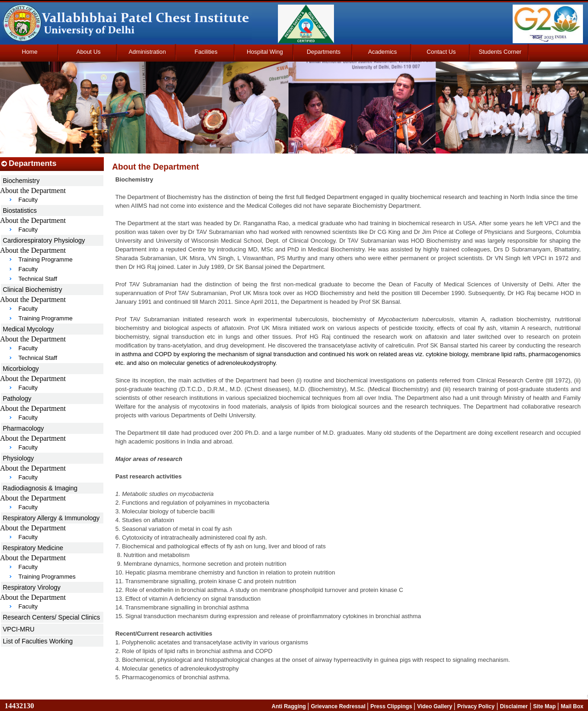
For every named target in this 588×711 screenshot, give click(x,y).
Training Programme (45, 259)
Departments (324, 52)
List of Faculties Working (38, 641)
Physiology (18, 458)
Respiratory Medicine (33, 548)
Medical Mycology (28, 329)
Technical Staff (38, 279)
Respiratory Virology (32, 587)
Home (29, 52)
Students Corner (500, 52)
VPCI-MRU (19, 629)
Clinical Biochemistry (32, 290)
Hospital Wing (265, 52)
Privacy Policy (476, 706)
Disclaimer (514, 706)
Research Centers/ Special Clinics (51, 617)
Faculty (28, 200)
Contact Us (441, 52)
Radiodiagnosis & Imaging (40, 488)
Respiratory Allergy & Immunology (51, 518)
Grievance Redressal (339, 706)
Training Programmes (47, 577)
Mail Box (572, 706)
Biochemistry (21, 181)
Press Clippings (392, 706)
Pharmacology (23, 428)
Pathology (17, 398)
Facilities (206, 52)
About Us (88, 52)
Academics (382, 52)
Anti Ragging (289, 706)
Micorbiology (21, 369)
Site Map (545, 706)
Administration (147, 52)
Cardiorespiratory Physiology (44, 240)
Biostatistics (20, 210)
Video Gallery (435, 706)
